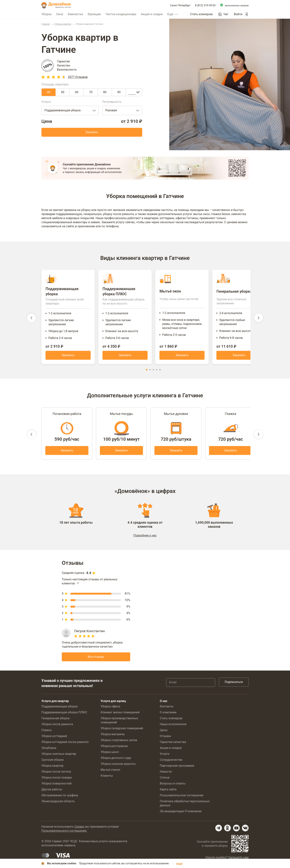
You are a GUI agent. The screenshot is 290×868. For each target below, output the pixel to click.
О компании (168, 714)
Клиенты (107, 777)
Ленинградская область (58, 803)
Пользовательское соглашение (182, 797)
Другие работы (52, 791)
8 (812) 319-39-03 (205, 5)
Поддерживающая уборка (60, 708)
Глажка (47, 732)
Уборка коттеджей (54, 738)
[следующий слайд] (259, 319)
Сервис (79, 828)
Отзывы (165, 738)
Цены (164, 732)
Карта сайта (168, 791)
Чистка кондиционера (121, 14)
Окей (179, 864)
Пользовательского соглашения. (64, 832)
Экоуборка (49, 750)
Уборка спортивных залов (119, 742)
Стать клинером (201, 14)
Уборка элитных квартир (59, 755)
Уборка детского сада (116, 760)
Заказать (92, 132)
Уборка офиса (110, 708)
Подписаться (234, 684)
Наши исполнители (173, 726)
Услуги (165, 755)
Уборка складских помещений (122, 730)
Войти (238, 14)
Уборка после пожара (57, 779)
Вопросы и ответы (173, 785)
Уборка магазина (113, 736)
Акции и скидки (152, 14)
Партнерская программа (177, 767)
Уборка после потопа (56, 773)
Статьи (165, 779)
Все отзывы (96, 658)
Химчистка (75, 14)
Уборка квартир (63, 24)
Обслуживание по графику (60, 797)
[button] (147, 371)
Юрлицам (94, 14)
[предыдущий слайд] (31, 319)
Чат (226, 14)
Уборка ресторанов (114, 748)
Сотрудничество (171, 761)
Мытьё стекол (110, 771)
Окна (60, 14)
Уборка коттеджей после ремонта (65, 744)
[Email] (191, 684)
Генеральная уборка (55, 720)
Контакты (167, 708)
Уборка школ (110, 754)
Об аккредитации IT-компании (181, 813)
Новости (166, 773)
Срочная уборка (53, 761)
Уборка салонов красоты (118, 765)
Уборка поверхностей (57, 785)
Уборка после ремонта (57, 726)
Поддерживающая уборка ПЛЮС (64, 714)
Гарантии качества (173, 744)
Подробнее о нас (145, 537)
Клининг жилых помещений (120, 714)
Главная (46, 24)
